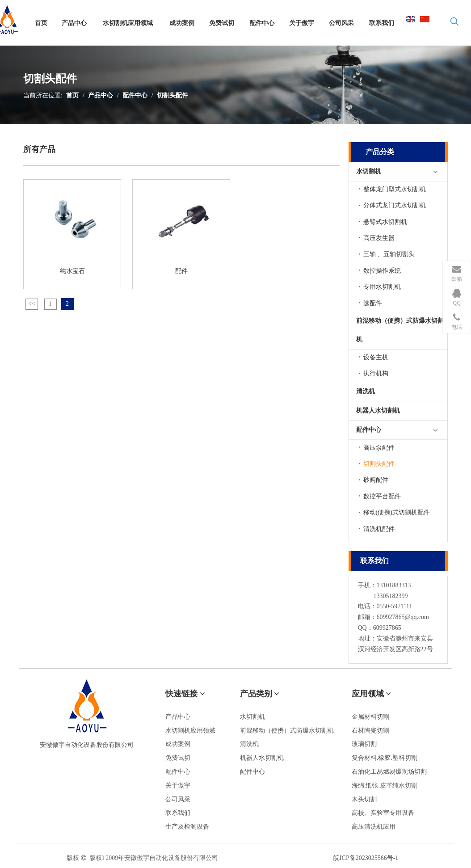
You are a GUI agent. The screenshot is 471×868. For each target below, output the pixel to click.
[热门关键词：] (454, 23)
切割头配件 (172, 95)
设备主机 (376, 357)
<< (32, 304)
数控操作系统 (382, 271)
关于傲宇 (178, 786)
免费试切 (178, 758)
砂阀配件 (376, 480)
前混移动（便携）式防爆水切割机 (400, 330)
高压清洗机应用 (374, 827)
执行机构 (376, 373)
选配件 (373, 303)
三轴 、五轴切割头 (389, 254)
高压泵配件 (379, 448)
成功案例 (178, 744)
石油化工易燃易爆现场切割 (389, 772)
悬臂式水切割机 (385, 222)
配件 (181, 271)
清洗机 (366, 391)
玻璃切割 (364, 744)
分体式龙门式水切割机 (395, 205)
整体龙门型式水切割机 (395, 189)
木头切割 (364, 799)
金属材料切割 (370, 717)
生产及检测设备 (187, 827)
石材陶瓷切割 (370, 731)
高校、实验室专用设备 (383, 813)
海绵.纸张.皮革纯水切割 (385, 786)
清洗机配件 (379, 529)
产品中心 (101, 95)
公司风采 (178, 799)
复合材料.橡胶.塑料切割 (385, 758)
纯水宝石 (72, 271)
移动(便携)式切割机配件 (397, 512)
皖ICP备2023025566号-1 (366, 858)
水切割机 (369, 171)
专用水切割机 (382, 287)
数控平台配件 (382, 496)
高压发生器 (379, 238)
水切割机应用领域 (190, 731)
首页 (72, 95)
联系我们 (178, 813)
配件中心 (135, 95)
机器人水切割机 (378, 411)
